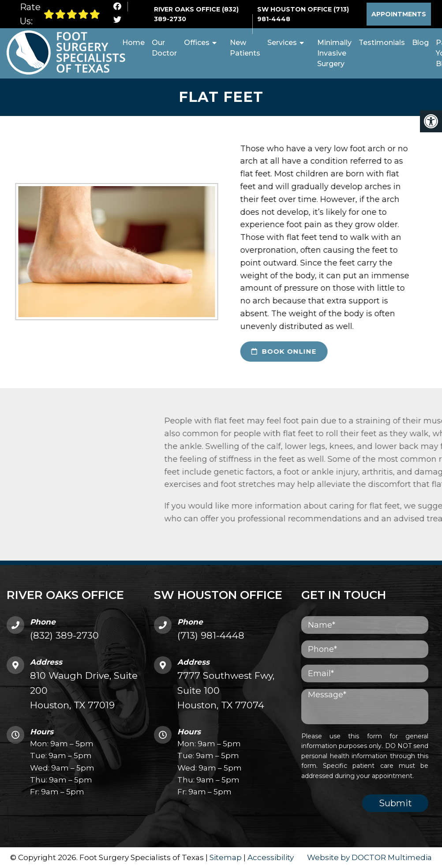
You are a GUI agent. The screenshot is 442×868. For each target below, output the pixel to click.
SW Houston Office (295, 9)
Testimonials (382, 43)
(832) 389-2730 (64, 636)
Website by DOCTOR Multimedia (369, 857)
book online (269, 352)
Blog (420, 43)
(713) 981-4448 (211, 636)
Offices (197, 43)
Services (282, 43)
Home (133, 43)
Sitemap (226, 857)
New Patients (245, 48)
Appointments (399, 14)
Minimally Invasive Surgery (334, 53)
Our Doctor (164, 48)
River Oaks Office (188, 9)
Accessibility (271, 857)
